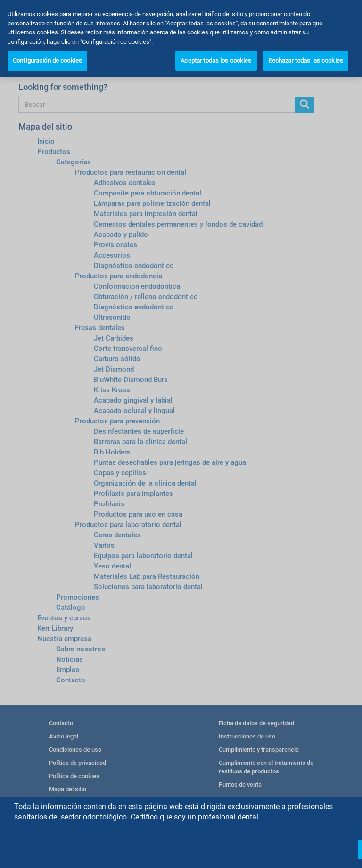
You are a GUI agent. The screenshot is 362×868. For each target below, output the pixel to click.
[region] (181, 39)
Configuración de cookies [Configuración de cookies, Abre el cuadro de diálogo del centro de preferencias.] (47, 61)
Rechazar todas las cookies (306, 61)
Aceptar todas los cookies (216, 61)
